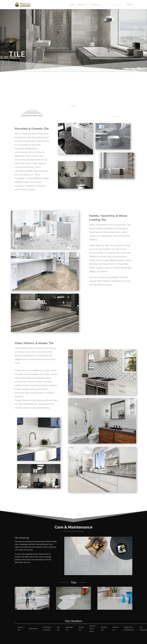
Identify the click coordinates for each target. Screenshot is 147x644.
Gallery (129, 5)
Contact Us (96, 5)
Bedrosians (33, 628)
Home (72, 5)
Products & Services (112, 5)
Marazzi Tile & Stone (92, 629)
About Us (81, 5)
